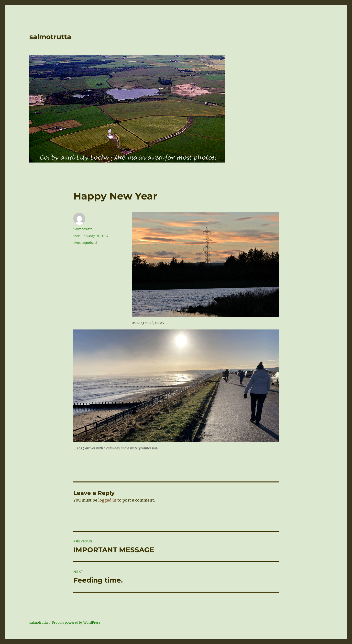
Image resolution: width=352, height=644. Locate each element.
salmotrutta (50, 37)
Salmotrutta (83, 229)
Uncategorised (85, 243)
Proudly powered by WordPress (76, 623)
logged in (107, 500)
